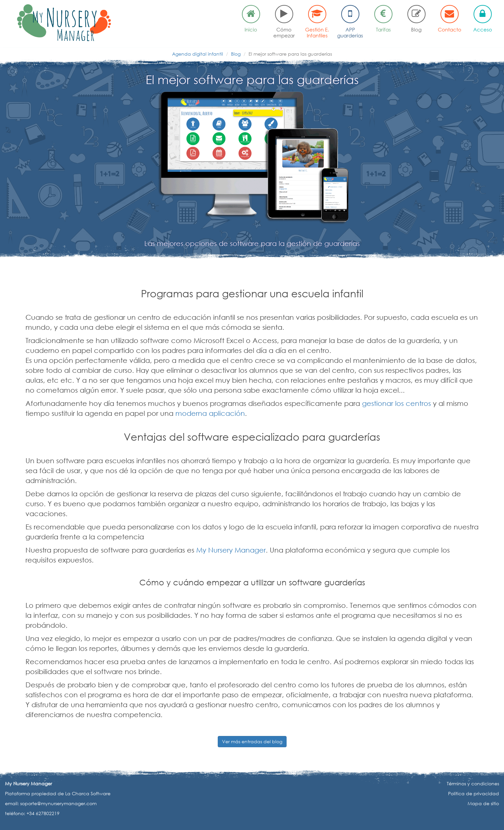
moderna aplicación (210, 413)
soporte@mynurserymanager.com (58, 803)
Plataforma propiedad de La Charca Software (58, 793)
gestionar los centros (396, 403)
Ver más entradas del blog (252, 741)
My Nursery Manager (231, 550)
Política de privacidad (474, 793)
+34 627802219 (43, 813)
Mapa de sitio (483, 803)
